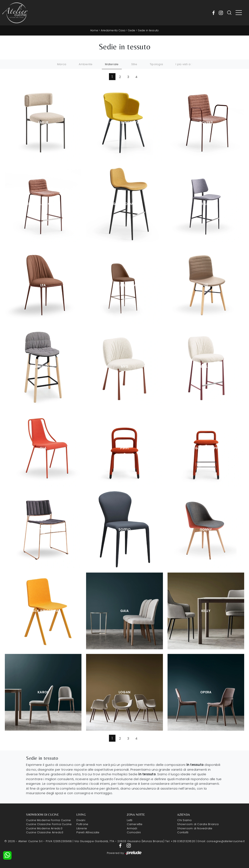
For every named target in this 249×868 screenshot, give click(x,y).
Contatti (183, 832)
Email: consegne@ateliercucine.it (221, 841)
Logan (125, 692)
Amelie (43, 122)
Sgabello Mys (206, 367)
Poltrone (82, 824)
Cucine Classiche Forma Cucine (49, 824)
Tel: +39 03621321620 (180, 841)
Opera (206, 692)
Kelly (206, 611)
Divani (81, 820)
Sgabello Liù (43, 367)
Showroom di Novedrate (195, 828)
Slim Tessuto (43, 529)
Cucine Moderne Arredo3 (44, 828)
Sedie (132, 30)
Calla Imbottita (124, 122)
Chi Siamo (184, 820)
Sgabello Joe (206, 204)
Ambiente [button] (86, 64)
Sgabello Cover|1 (43, 204)
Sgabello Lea (125, 285)
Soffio (124, 529)
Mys (124, 367)
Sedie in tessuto (148, 30)
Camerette (135, 824)
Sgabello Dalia (124, 204)
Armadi (132, 828)
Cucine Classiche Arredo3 (45, 832)
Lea (43, 285)
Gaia (124, 611)
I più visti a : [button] (184, 64)
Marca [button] (62, 64)
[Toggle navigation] (239, 13)
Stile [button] (134, 64)
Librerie (82, 828)
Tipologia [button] (156, 64)
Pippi (124, 448)
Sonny (206, 529)
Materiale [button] (112, 64)
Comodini (134, 832)
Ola (43, 448)
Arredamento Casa (113, 30)
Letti (130, 820)
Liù (206, 285)
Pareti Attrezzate (88, 832)
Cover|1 (206, 122)
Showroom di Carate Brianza (198, 824)
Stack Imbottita (43, 611)
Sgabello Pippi (206, 448)
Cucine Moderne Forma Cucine (48, 820)
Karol (43, 692)
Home (94, 30)
